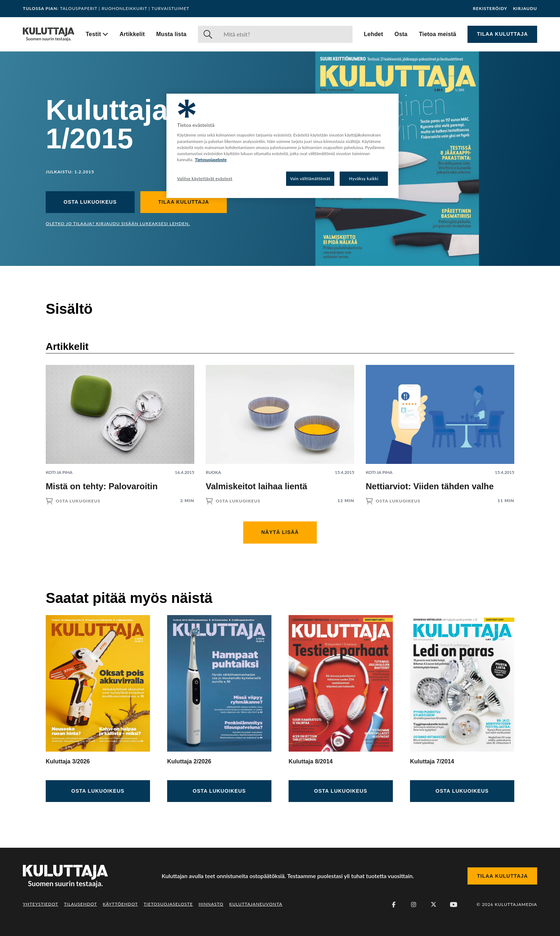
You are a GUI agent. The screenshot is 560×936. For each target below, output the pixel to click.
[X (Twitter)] (434, 905)
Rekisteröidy (490, 9)
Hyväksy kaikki (364, 179)
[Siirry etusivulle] (49, 34)
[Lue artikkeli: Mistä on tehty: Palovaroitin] (120, 429)
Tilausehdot (80, 904)
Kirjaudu (525, 9)
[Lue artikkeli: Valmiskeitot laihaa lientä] (280, 429)
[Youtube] (454, 905)
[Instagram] (414, 905)
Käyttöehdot (121, 904)
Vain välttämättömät (310, 179)
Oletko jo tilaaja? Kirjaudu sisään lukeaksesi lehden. (118, 224)
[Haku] (285, 34)
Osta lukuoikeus (90, 202)
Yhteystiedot (41, 904)
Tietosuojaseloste (168, 904)
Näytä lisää (280, 532)
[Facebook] (394, 905)
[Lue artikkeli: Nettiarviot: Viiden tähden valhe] (440, 429)
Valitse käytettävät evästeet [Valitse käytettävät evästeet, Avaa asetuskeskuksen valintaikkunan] (205, 179)
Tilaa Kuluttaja (502, 34)
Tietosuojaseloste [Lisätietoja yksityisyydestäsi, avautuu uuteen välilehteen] (211, 160)
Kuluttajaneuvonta (256, 904)
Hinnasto (211, 904)
